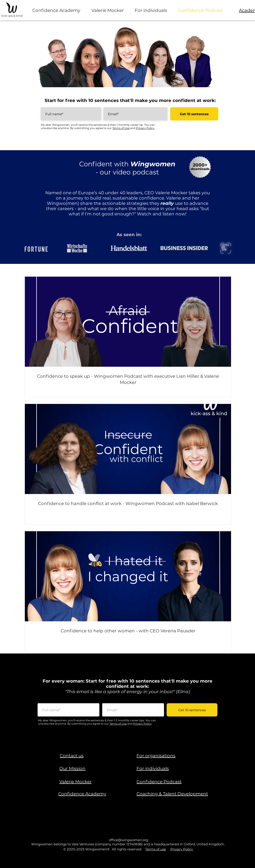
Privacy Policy (145, 128)
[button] (72, 756)
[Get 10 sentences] (194, 114)
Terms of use (156, 849)
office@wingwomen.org (128, 840)
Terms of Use (121, 128)
